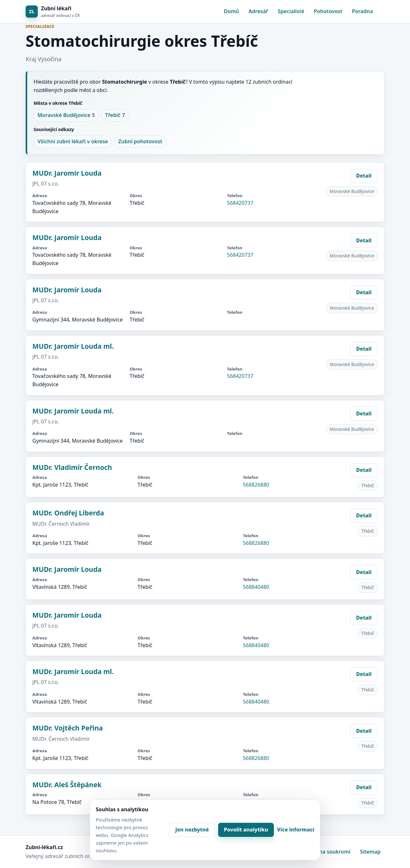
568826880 (256, 485)
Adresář (258, 11)
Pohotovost (328, 11)
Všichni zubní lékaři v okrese (73, 141)
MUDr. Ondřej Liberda (68, 513)
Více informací (296, 830)
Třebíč (115, 115)
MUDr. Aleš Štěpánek (67, 785)
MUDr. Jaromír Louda (67, 173)
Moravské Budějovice (66, 115)
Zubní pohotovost (140, 141)
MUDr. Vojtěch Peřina (68, 728)
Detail (364, 176)
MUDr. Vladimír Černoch (72, 467)
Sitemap (370, 852)
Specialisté (291, 11)
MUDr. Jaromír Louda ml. (73, 346)
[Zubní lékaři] (53, 12)
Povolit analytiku (246, 830)
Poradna (362, 11)
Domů (231, 11)
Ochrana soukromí (327, 852)
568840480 (256, 587)
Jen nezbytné (192, 830)
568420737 (240, 203)
